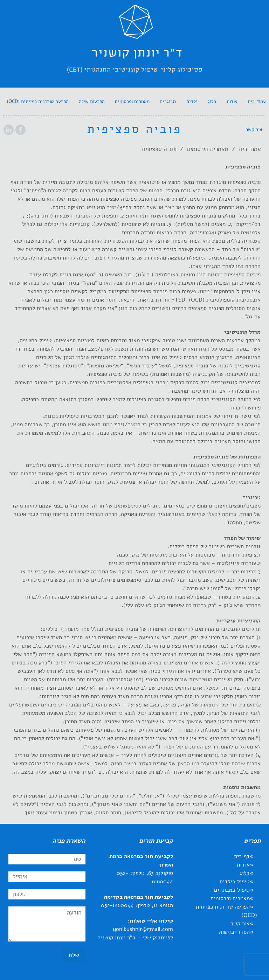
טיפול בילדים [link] (235, 882)
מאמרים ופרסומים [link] (208, 149)
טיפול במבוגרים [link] (232, 890)
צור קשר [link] (240, 924)
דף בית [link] (242, 856)
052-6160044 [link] (117, 905)
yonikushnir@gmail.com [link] (143, 929)
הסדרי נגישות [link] (234, 932)
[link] (134, 45)
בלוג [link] (245, 873)
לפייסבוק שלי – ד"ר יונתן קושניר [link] (135, 938)
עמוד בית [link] (250, 149)
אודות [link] (243, 865)
